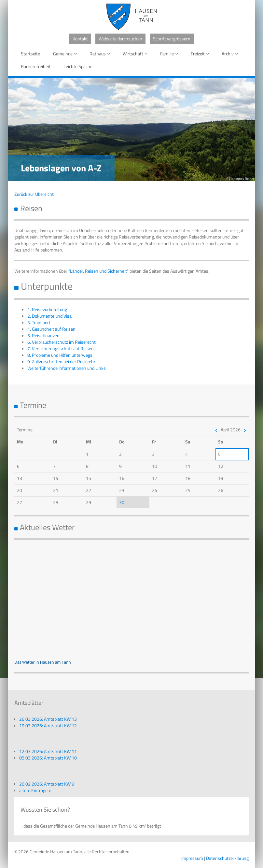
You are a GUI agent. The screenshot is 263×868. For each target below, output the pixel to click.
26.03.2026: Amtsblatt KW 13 (48, 719)
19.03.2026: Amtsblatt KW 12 (48, 725)
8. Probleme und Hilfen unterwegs (60, 355)
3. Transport (39, 322)
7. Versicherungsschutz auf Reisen (61, 348)
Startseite (30, 54)
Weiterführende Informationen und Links (67, 368)
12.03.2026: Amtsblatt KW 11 (48, 751)
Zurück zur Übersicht (34, 194)
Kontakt (80, 39)
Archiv (231, 54)
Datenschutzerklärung (227, 858)
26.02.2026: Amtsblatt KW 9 (47, 784)
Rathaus (101, 54)
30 (122, 502)
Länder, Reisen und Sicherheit (98, 271)
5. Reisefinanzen (43, 335)
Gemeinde (66, 54)
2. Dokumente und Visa (49, 316)
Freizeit (201, 54)
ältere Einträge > (35, 790)
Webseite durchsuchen (120, 39)
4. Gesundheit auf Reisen (51, 329)
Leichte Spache (78, 66)
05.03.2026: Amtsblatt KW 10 (48, 758)
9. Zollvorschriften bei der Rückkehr (61, 362)
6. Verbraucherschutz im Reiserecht (62, 342)
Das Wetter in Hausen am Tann (43, 662)
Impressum (192, 858)
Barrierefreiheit (36, 66)
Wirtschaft (136, 54)
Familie (170, 54)
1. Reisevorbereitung (47, 309)
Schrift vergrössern (172, 39)
